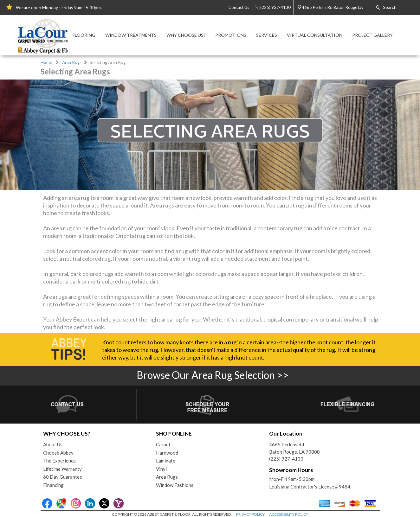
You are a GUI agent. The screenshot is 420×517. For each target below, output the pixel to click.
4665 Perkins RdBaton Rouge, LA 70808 (294, 448)
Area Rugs (72, 62)
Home (46, 62)
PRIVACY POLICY (250, 514)
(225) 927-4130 (286, 459)
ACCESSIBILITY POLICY (289, 514)
